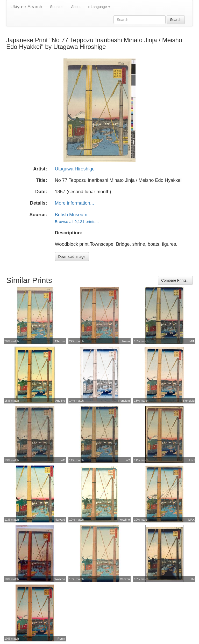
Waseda (60, 579)
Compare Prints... (175, 280)
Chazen (60, 341)
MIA (192, 341)
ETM (191, 579)
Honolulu (124, 401)
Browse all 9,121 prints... (77, 222)
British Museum (71, 215)
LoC (62, 460)
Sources (57, 7)
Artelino (60, 401)
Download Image (72, 257)
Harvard (60, 520)
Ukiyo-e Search (26, 7)
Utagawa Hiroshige (75, 169)
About (76, 7)
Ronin (126, 341)
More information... (75, 203)
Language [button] (99, 7)
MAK (191, 520)
